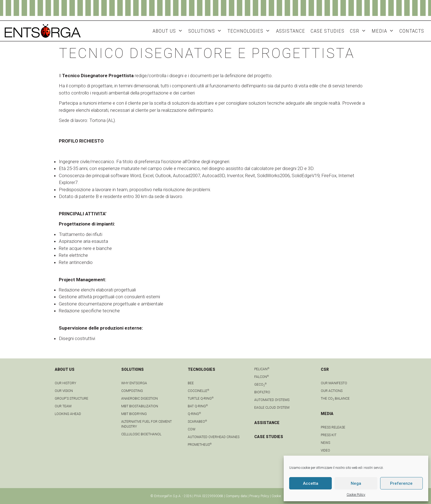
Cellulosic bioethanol (141, 434)
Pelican (262, 369)
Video (325, 450)
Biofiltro (262, 392)
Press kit (329, 435)
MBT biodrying (134, 414)
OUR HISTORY (65, 383)
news (325, 443)
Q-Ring (194, 414)
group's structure (71, 399)
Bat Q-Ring (198, 406)
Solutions (206, 31)
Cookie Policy (356, 495)
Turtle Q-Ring (201, 399)
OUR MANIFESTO (334, 383)
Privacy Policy (259, 496)
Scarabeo (197, 422)
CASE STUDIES (269, 437)
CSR (359, 31)
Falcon (262, 377)
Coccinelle (198, 391)
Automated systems (272, 400)
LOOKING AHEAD (68, 414)
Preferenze (401, 483)
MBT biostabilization (140, 406)
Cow (192, 429)
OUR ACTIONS (332, 391)
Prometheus (200, 445)
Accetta (311, 483)
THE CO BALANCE (335, 399)
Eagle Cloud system (272, 408)
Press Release (333, 427)
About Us (169, 31)
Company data (236, 496)
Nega (356, 483)
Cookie (276, 496)
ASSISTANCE (291, 31)
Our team (63, 406)
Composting (132, 391)
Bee (191, 383)
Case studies (328, 31)
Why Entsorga (134, 383)
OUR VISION (64, 391)
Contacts (412, 31)
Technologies (250, 31)
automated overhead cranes (214, 437)
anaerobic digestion (139, 399)
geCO (260, 385)
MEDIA (384, 31)
